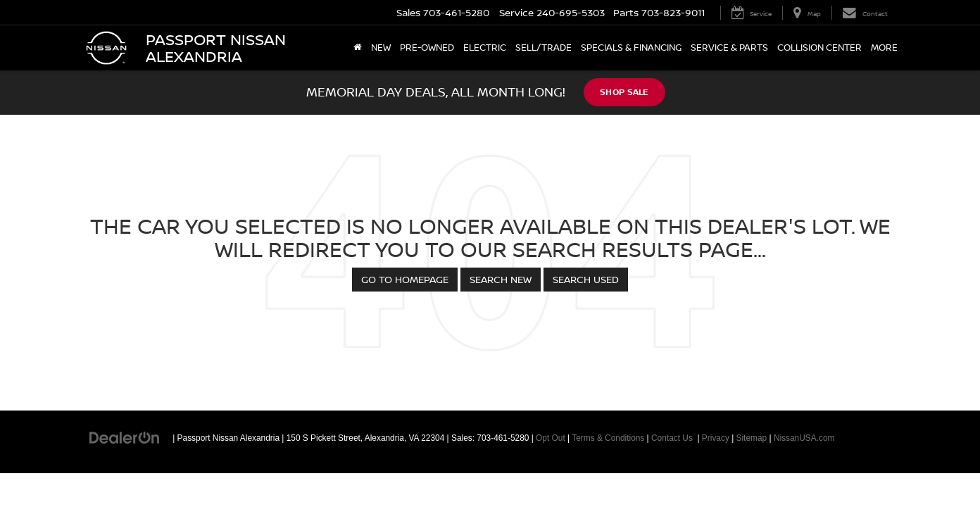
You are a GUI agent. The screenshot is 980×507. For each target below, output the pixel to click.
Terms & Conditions (608, 438)
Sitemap (752, 438)
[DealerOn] (125, 437)
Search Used (586, 279)
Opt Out (551, 438)
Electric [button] (485, 48)
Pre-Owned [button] (427, 48)
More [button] (884, 48)
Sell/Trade (544, 48)
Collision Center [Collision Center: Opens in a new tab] (819, 48)
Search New (501, 279)
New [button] (381, 48)
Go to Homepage (405, 279)
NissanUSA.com (804, 438)
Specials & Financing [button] (631, 48)
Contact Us (672, 438)
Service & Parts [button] (729, 48)
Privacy (716, 438)
